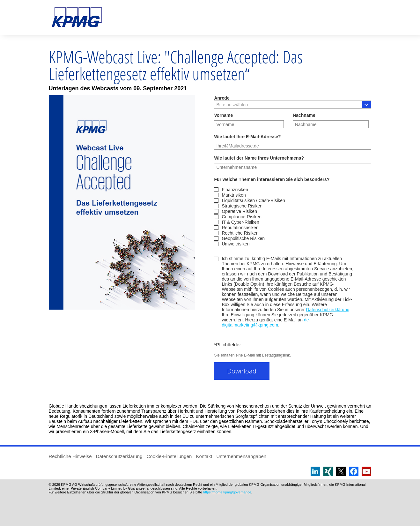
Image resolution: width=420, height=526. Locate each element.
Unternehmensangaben (241, 456)
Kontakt (204, 456)
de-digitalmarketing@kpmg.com (266, 322)
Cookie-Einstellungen (169, 456)
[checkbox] (293, 217)
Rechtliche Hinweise (70, 456)
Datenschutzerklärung (328, 310)
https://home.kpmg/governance (227, 492)
